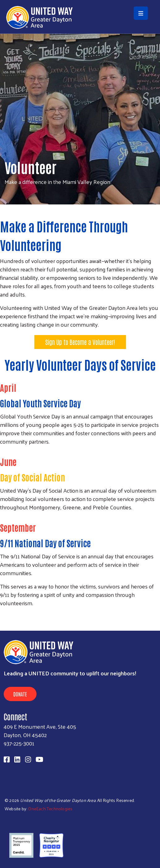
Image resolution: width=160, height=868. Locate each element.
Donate (20, 694)
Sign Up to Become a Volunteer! (80, 342)
